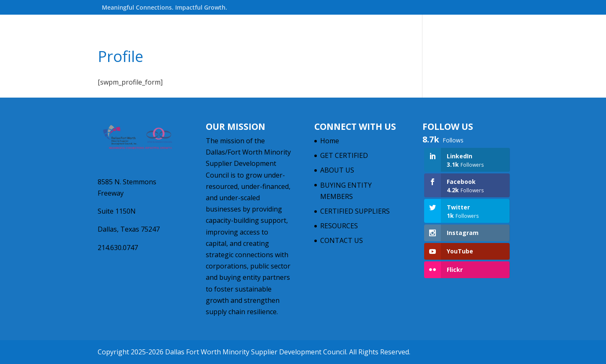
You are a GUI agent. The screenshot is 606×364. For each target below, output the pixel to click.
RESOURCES (339, 226)
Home (330, 141)
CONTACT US (342, 240)
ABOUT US (337, 170)
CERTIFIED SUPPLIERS (355, 211)
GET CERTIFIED (344, 155)
